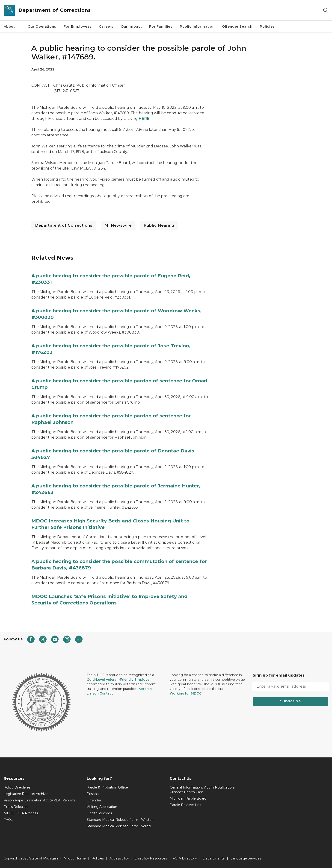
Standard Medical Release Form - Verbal (119, 826)
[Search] (326, 10)
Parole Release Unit (186, 805)
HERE (144, 119)
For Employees (78, 26)
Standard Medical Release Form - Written (120, 820)
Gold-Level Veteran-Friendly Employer (119, 680)
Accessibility (119, 858)
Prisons (93, 794)
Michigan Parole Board (188, 798)
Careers (106, 26)
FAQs (8, 820)
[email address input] (290, 686)
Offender (94, 800)
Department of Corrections (64, 225)
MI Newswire (118, 225)
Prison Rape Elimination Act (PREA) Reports (39, 800)
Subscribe (290, 701)
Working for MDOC (186, 693)
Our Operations (42, 26)
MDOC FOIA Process (21, 813)
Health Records (99, 813)
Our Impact (131, 26)
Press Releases (16, 807)
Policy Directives (17, 787)
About (12, 26)
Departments (214, 858)
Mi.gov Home (75, 858)
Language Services (246, 858)
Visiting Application (102, 807)
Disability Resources (151, 858)
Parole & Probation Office (107, 787)
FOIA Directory (185, 858)
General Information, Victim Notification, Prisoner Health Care (202, 790)
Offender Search (237, 26)
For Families (161, 26)
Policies (267, 26)
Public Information (197, 26)
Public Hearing (159, 225)
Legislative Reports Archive (26, 794)
